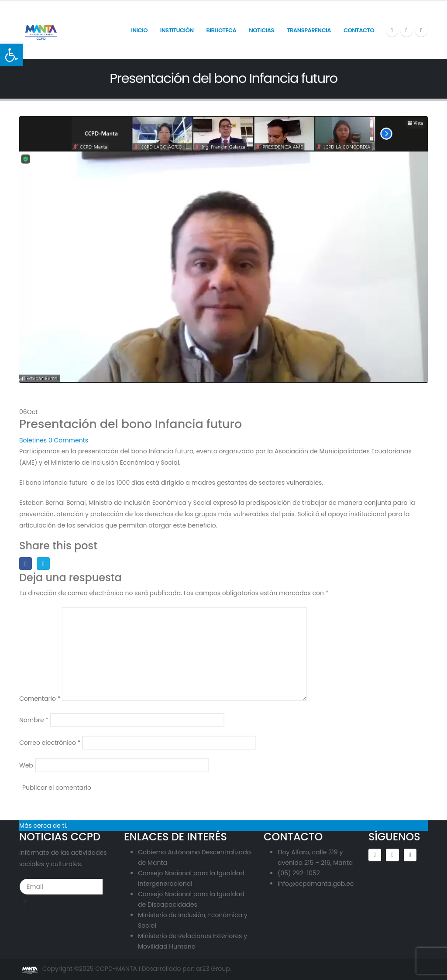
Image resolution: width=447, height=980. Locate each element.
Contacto (359, 30)
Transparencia (309, 30)
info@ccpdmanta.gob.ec (316, 884)
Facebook (26, 564)
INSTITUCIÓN (177, 30)
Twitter (43, 564)
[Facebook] (392, 31)
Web (26, 765)
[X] (406, 31)
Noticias (261, 30)
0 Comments (68, 440)
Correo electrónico (50, 743)
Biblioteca (221, 30)
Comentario (40, 699)
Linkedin (410, 855)
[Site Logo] (41, 30)
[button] (11, 55)
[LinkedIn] (421, 31)
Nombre (34, 720)
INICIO (139, 30)
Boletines (33, 440)
